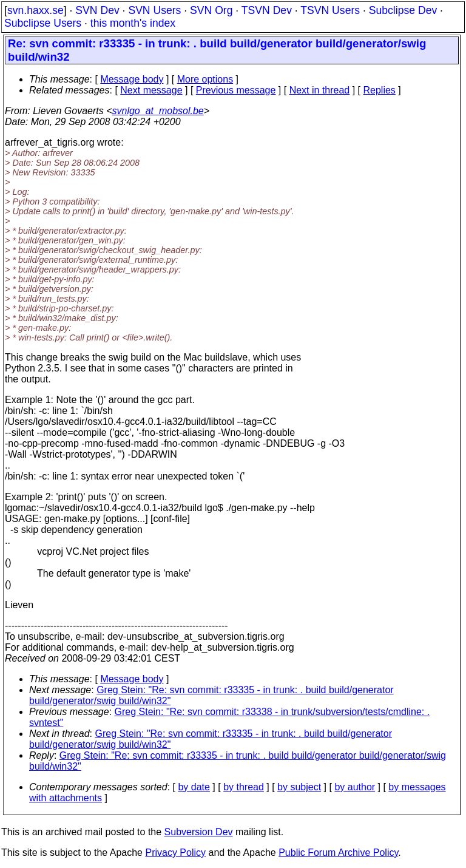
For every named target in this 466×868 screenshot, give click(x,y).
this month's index (133, 23)
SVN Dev (97, 10)
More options (205, 79)
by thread (244, 787)
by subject (299, 787)
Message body (132, 79)
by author (355, 787)
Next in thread (320, 90)
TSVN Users (330, 10)
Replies (380, 90)
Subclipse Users (43, 23)
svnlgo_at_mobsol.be (158, 111)
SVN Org (211, 10)
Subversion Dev (199, 832)
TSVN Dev (267, 10)
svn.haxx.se (35, 10)
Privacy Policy (175, 853)
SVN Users (154, 10)
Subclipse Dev (403, 10)
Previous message (236, 90)
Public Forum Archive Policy (338, 853)
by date (194, 787)
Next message (151, 90)
